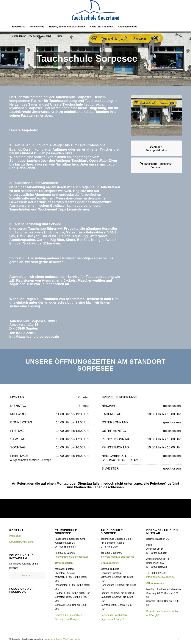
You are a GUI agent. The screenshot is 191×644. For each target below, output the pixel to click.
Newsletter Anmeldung (21, 542)
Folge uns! (27, 576)
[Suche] (179, 36)
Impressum (15, 536)
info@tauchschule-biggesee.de (117, 557)
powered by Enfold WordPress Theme (62, 639)
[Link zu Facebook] (179, 639)
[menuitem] (18, 27)
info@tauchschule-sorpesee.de (34, 337)
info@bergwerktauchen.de (161, 577)
